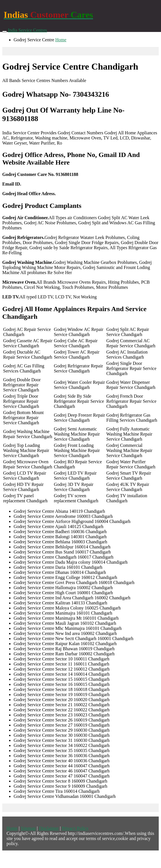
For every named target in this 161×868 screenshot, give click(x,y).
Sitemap (28, 828)
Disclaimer (49, 828)
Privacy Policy (75, 828)
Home (61, 40)
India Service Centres (27, 30)
